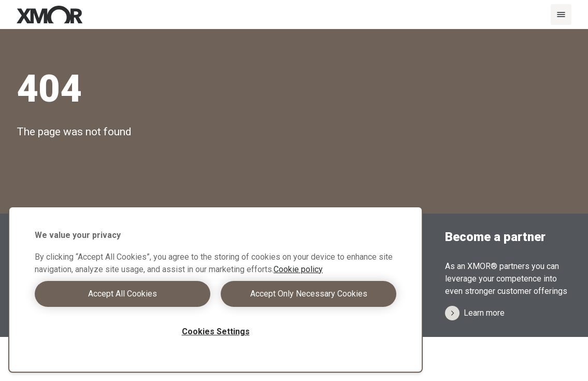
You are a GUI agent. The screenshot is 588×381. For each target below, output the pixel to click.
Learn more (475, 313)
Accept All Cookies (123, 294)
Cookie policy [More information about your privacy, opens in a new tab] (298, 269)
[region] (216, 290)
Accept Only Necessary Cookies (309, 294)
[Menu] (561, 15)
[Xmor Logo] (50, 15)
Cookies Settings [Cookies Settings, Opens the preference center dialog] (216, 331)
